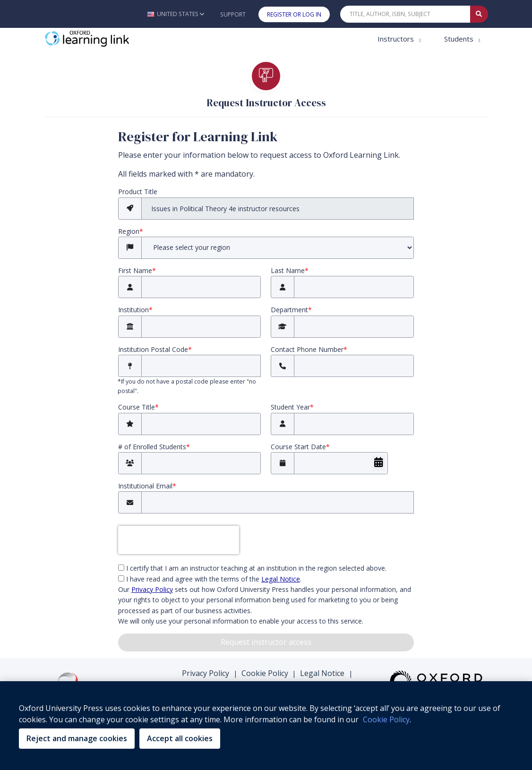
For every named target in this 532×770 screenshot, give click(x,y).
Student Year (292, 407)
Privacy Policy (206, 673)
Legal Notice (322, 673)
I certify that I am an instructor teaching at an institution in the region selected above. (252, 568)
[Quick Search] (405, 14)
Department (291, 310)
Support (233, 14)
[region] (266, 726)
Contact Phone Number (309, 349)
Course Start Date (300, 447)
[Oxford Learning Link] (115, 39)
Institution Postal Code (155, 349)
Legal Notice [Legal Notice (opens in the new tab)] (281, 579)
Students (460, 39)
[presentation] (179, 540)
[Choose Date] (378, 463)
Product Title (138, 192)
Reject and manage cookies (77, 738)
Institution (135, 310)
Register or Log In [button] (294, 14)
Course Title (138, 407)
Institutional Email (147, 486)
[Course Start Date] (341, 463)
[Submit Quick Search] (479, 14)
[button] (176, 14)
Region (131, 231)
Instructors (397, 39)
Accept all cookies (180, 738)
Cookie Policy (265, 673)
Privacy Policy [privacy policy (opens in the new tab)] (152, 589)
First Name (137, 270)
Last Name (290, 270)
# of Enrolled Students (154, 447)
